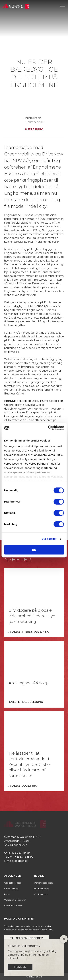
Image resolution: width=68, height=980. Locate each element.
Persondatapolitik (43, 883)
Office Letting (11, 889)
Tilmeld (20, 967)
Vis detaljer (49, 539)
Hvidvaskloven (42, 889)
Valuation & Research (15, 900)
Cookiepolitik (41, 894)
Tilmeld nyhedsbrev (27, 938)
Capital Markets (12, 883)
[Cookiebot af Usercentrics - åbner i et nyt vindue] (48, 428)
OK (34, 550)
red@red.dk (21, 861)
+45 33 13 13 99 (24, 857)
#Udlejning (34, 129)
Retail (7, 894)
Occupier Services (13, 905)
